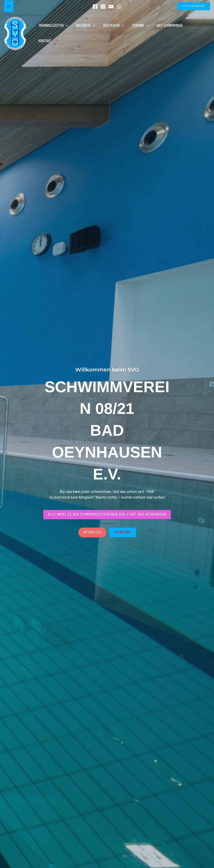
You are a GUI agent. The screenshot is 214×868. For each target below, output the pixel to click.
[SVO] (15, 33)
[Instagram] (103, 7)
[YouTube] (111, 7)
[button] (194, 6)
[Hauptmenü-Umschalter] (9, 6)
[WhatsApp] (119, 7)
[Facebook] (95, 7)
